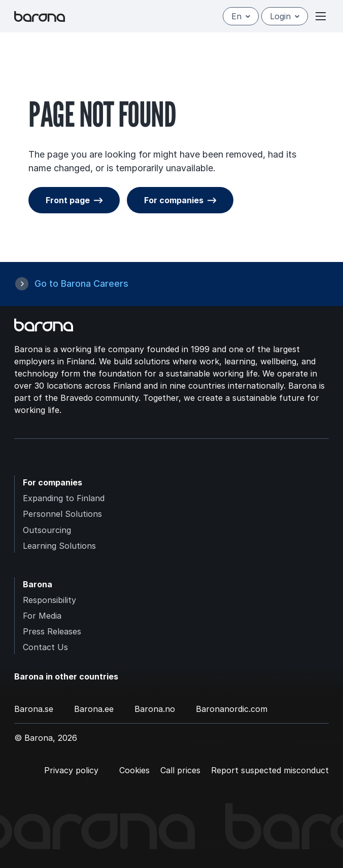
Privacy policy (71, 770)
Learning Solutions (59, 546)
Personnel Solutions (62, 514)
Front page (68, 200)
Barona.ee (94, 709)
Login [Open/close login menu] (285, 16)
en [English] (241, 16)
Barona (38, 584)
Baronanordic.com (232, 709)
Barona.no (155, 709)
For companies (174, 200)
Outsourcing (47, 530)
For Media (42, 616)
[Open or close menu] (321, 16)
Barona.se (34, 709)
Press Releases (52, 631)
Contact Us (45, 647)
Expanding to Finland (64, 498)
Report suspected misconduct (270, 770)
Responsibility (49, 600)
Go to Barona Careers (81, 284)
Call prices (180, 770)
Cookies (134, 770)
